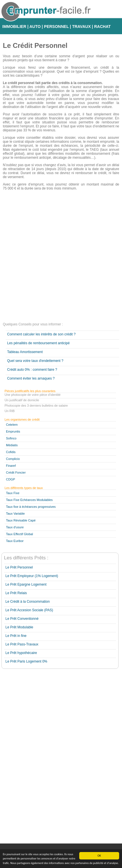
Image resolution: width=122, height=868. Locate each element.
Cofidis (11, 452)
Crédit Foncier (16, 472)
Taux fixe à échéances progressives (31, 507)
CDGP (11, 479)
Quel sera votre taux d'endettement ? (35, 361)
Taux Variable (15, 514)
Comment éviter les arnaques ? (31, 378)
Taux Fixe (13, 493)
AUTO (35, 27)
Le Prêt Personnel (19, 567)
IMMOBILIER (14, 27)
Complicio (13, 459)
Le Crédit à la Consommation (28, 602)
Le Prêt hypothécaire (21, 653)
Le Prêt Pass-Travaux (22, 644)
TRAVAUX (82, 27)
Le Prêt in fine (16, 636)
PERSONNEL (56, 27)
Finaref (11, 466)
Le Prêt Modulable (19, 627)
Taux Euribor (15, 541)
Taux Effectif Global (20, 534)
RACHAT (102, 27)
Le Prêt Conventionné (22, 619)
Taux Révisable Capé (21, 520)
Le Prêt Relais (16, 593)
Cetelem (12, 425)
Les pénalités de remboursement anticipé (38, 343)
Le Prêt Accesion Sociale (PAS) (29, 610)
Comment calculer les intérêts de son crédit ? (41, 334)
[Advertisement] (61, 257)
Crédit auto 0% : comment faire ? (32, 370)
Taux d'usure (15, 527)
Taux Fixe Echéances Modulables (29, 500)
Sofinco (11, 438)
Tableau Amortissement (25, 352)
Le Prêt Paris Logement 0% (26, 661)
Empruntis (13, 431)
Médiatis (12, 445)
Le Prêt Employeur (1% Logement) (32, 576)
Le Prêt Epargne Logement (26, 584)
